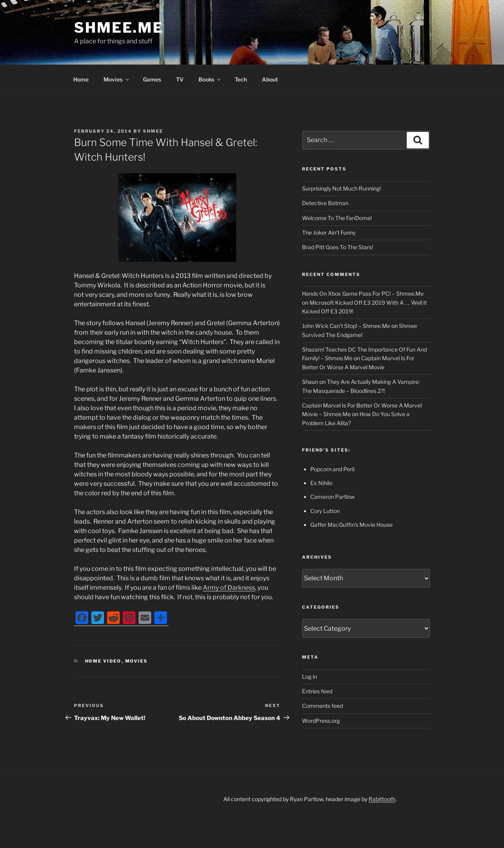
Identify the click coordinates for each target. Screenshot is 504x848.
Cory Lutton (325, 511)
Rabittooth (382, 799)
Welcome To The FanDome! (337, 218)
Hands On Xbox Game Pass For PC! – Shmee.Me (363, 293)
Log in (309, 677)
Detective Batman (325, 203)
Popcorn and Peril (332, 469)
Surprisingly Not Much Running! (341, 188)
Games (152, 79)
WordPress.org (321, 721)
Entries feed (317, 691)
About (270, 79)
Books (210, 79)
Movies (117, 79)
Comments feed (322, 706)
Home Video (103, 661)
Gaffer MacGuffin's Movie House (351, 525)
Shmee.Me (119, 28)
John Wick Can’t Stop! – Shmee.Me (346, 326)
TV (180, 79)
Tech (241, 79)
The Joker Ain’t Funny (329, 232)
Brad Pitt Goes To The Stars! (337, 247)
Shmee (153, 131)
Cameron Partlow (333, 497)
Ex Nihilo (321, 483)
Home (81, 79)
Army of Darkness (229, 588)
